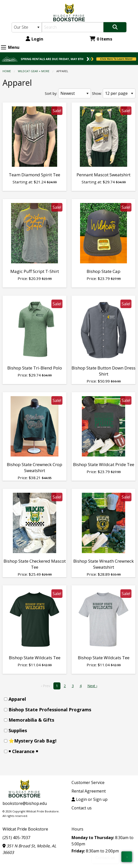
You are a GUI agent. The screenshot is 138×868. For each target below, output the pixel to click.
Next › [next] (92, 686)
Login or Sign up (90, 799)
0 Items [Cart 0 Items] (101, 39)
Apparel (17, 699)
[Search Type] (27, 27)
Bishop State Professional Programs (50, 710)
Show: (97, 93)
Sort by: (51, 93)
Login (34, 39)
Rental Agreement (89, 791)
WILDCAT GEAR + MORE (34, 71)
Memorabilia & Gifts (31, 720)
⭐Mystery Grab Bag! (32, 741)
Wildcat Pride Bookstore (25, 829)
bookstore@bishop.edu (25, 803)
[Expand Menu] (4, 47)
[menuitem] (71, 699)
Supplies (18, 730)
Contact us (82, 808)
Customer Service (88, 782)
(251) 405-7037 (16, 838)
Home (7, 71)
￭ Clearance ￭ (23, 751)
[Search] (73, 27)
